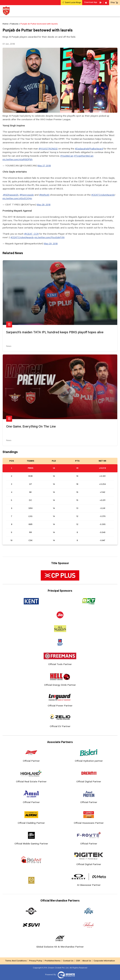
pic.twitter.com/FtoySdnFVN (49, 238)
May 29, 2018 (51, 244)
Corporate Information (104, 961)
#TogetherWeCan (84, 156)
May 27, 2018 (44, 166)
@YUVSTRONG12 (48, 149)
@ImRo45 (44, 195)
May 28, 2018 (44, 205)
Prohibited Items (53, 961)
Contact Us (68, 961)
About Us (87, 961)
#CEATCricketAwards (103, 195)
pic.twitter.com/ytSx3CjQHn (17, 199)
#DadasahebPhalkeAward (89, 149)
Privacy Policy (36, 961)
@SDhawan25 (11, 195)
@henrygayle (27, 195)
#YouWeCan (67, 156)
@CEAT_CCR (31, 234)
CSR (78, 961)
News (9, 346)
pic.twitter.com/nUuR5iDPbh (18, 160)
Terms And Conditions (16, 961)
